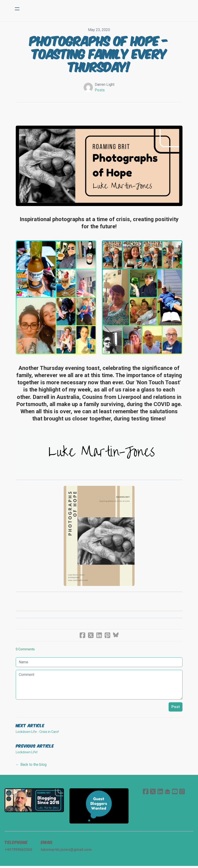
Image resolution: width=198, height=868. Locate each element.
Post (176, 708)
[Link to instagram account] (182, 793)
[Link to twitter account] (153, 793)
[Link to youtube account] (175, 793)
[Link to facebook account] (145, 793)
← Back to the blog (31, 766)
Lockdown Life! (27, 754)
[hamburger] (17, 9)
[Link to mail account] (167, 793)
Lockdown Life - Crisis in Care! (37, 733)
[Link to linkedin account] (160, 793)
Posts (100, 90)
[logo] (105, 9)
